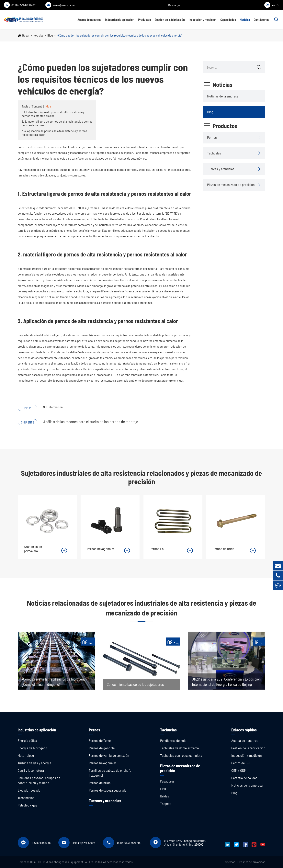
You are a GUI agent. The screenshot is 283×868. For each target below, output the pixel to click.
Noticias (245, 20)
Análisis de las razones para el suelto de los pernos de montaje (91, 422)
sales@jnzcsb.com (60, 5)
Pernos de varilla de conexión (109, 756)
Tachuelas (214, 153)
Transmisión (26, 798)
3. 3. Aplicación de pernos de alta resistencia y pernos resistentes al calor (54, 133)
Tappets (166, 804)
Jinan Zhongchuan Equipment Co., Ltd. (70, 862)
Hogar (26, 35)
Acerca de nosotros (89, 20)
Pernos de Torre (100, 741)
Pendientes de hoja (173, 741)
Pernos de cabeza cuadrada (108, 790)
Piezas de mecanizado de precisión (231, 185)
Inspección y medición (203, 20)
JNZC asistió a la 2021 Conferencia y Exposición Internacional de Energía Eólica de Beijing (226, 679)
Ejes (163, 789)
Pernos (212, 137)
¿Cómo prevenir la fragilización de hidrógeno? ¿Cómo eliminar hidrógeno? (56, 682)
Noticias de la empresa (223, 96)
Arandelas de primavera (33, 549)
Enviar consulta (41, 843)
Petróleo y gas (27, 805)
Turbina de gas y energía (34, 763)
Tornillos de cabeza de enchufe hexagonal (110, 773)
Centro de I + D (241, 763)
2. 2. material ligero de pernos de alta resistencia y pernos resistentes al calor (57, 123)
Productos (144, 20)
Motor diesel (26, 756)
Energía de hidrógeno (32, 748)
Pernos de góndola (102, 748)
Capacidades (228, 20)
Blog (50, 35)
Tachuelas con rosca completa (181, 756)
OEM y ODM (239, 771)
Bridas (165, 796)
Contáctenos (261, 20)
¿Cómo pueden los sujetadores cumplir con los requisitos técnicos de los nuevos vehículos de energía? (120, 35)
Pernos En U (158, 548)
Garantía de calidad (244, 778)
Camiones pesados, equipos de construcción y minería (39, 780)
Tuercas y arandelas (221, 169)
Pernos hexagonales (101, 548)
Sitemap (230, 862)
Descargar (174, 5)
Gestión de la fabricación (170, 20)
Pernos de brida (223, 548)
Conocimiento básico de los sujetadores (137, 685)
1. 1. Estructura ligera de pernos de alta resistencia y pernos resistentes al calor (53, 114)
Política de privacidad (252, 862)
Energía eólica (27, 741)
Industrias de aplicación (120, 20)
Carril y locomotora (31, 771)
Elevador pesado (29, 790)
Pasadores (167, 781)
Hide (48, 106)
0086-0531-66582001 (20, 5)
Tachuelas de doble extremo (180, 748)
